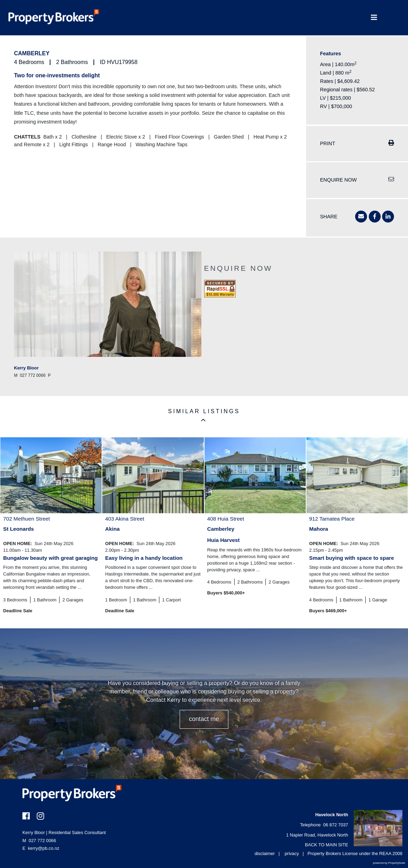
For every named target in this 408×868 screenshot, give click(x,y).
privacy (292, 853)
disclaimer (265, 853)
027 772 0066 (39, 841)
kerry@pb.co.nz (44, 848)
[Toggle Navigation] (374, 18)
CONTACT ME (204, 719)
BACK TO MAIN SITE (327, 845)
